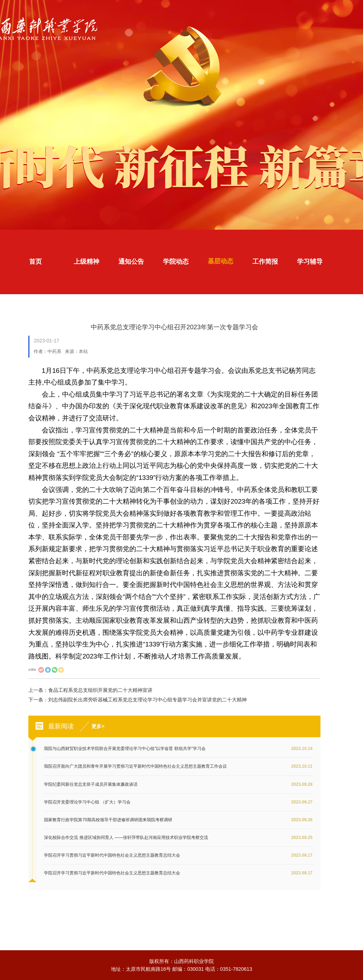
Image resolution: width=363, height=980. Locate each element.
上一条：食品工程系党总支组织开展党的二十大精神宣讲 (90, 690)
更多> (98, 726)
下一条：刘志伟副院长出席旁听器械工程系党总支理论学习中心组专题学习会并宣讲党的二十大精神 (138, 700)
